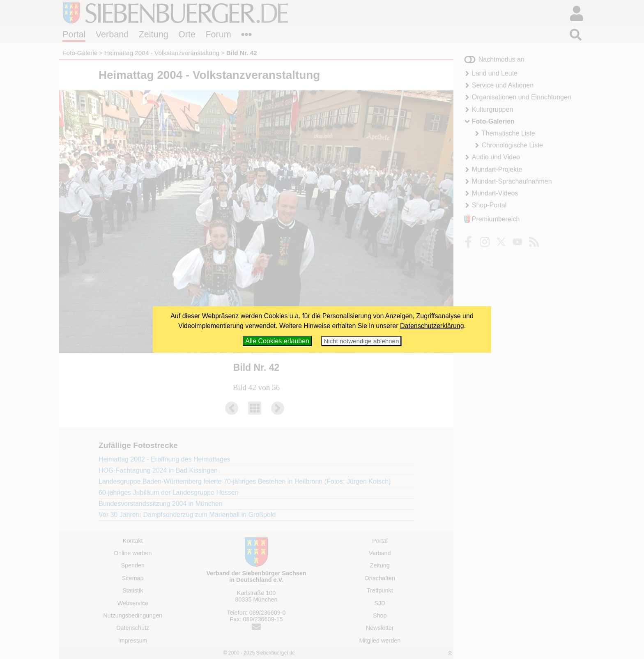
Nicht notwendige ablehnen (361, 341)
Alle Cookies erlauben (277, 341)
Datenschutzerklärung (432, 326)
